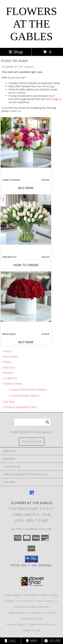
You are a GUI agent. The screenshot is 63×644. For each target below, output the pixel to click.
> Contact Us (9, 378)
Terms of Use (32, 630)
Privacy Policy (16, 625)
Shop (16, 52)
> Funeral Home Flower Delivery (28, 390)
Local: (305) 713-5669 (32, 520)
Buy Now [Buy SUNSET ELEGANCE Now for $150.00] (26, 188)
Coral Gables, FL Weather (25, 613)
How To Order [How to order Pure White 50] (26, 265)
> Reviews (8, 373)
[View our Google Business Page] (32, 494)
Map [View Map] (32, 641)
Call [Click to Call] (10, 641)
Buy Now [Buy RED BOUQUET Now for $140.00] (26, 342)
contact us (15, 111)
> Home (6, 351)
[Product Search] (32, 422)
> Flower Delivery (12, 384)
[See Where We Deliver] (32, 441)
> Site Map (8, 402)
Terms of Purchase (42, 625)
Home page (48, 86)
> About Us (8, 367)
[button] (32, 559)
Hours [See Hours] (52, 641)
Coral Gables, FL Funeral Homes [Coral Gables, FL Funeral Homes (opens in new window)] (26, 595)
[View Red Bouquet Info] (26, 297)
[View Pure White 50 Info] (26, 219)
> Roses (7, 362)
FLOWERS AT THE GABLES (32, 24)
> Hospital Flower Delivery (24, 396)
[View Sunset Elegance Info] (26, 142)
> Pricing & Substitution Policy (19, 407)
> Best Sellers (10, 357)
